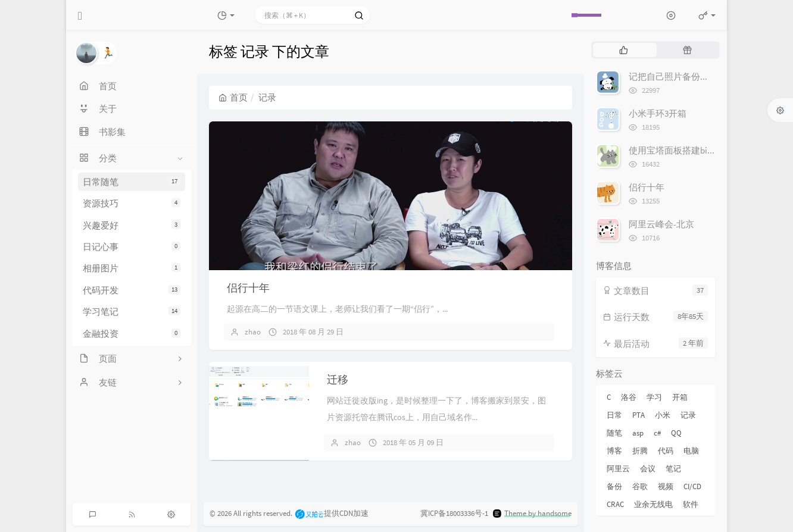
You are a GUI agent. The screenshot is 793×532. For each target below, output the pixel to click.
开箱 (680, 397)
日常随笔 (132, 182)
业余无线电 (653, 504)
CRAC (615, 504)
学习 (654, 397)
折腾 (640, 451)
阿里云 (618, 469)
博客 (614, 451)
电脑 (691, 451)
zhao (253, 332)
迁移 (338, 379)
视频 (666, 486)
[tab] (624, 50)
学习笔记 (132, 312)
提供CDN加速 (331, 514)
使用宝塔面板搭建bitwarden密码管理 (701, 150)
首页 (233, 97)
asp (638, 433)
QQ (676, 433)
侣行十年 (248, 288)
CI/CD (692, 486)
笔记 (673, 469)
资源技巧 (132, 203)
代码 (666, 451)
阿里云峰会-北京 (661, 224)
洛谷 (629, 397)
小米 (663, 415)
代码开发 (132, 290)
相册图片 (132, 268)
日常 (614, 415)
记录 (688, 415)
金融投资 (132, 334)
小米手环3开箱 (658, 113)
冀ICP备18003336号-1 (454, 514)
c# (657, 433)
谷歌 (640, 486)
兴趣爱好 (132, 225)
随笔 (614, 433)
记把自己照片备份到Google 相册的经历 (705, 76)
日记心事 (132, 247)
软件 (691, 504)
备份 (614, 486)
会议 (648, 469)
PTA (639, 415)
